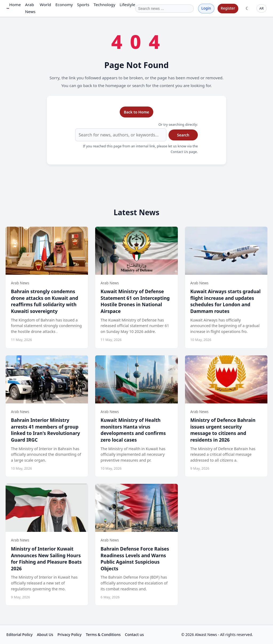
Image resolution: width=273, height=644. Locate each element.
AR (262, 8)
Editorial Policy (19, 635)
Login (206, 8)
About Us (45, 635)
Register (228, 8)
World (45, 5)
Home (15, 5)
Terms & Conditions (103, 635)
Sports (83, 5)
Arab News (30, 8)
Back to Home (136, 112)
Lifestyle (127, 5)
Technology (104, 5)
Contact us (135, 635)
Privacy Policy (70, 635)
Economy (64, 5)
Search (183, 135)
